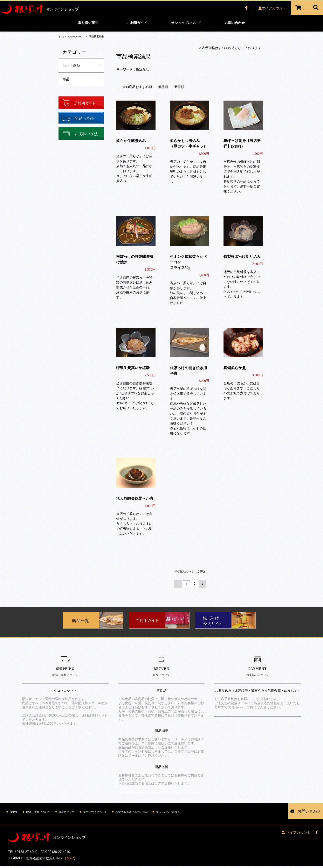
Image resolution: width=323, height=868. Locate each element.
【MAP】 (70, 849)
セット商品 (72, 66)
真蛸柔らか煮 (235, 368)
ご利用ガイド (137, 23)
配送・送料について (38, 808)
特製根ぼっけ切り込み (242, 257)
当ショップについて (186, 23)
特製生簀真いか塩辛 (133, 368)
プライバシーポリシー (169, 808)
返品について (67, 808)
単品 (66, 80)
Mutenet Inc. (34, 864)
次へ (201, 584)
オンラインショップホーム (73, 36)
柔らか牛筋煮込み (131, 141)
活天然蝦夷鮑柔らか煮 (135, 499)
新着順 (179, 87)
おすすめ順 (144, 87)
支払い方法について (95, 808)
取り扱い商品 (88, 23)
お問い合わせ (235, 23)
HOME (14, 808)
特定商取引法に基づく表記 (132, 808)
